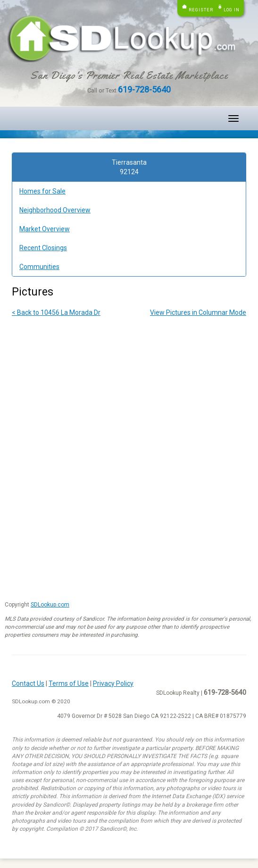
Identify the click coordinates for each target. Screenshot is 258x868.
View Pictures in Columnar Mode (198, 312)
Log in (232, 10)
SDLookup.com (50, 605)
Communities (39, 267)
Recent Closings (43, 248)
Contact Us (28, 683)
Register (201, 10)
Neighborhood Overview (55, 210)
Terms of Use (69, 683)
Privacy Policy (113, 683)
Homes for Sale (42, 191)
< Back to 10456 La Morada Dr (56, 312)
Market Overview (45, 229)
